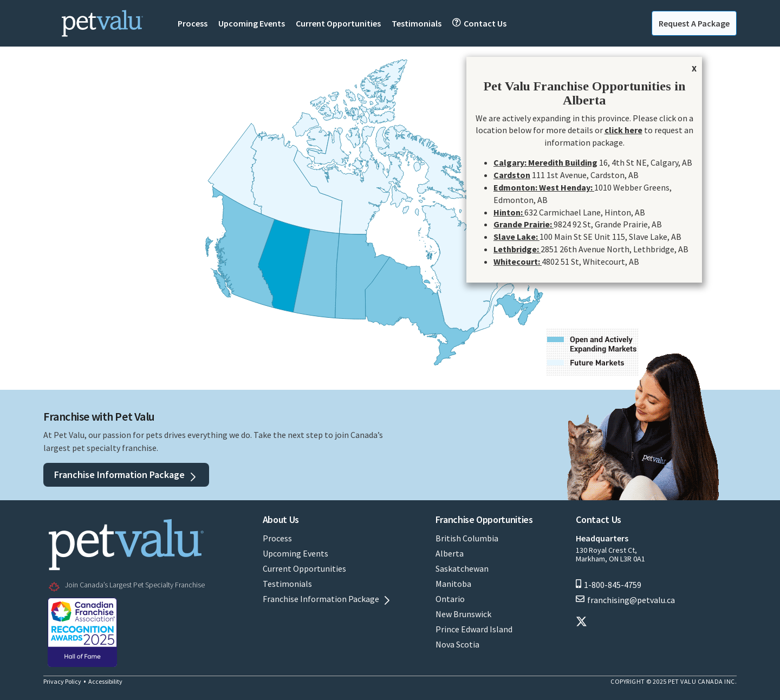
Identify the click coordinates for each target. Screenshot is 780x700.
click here (623, 130)
